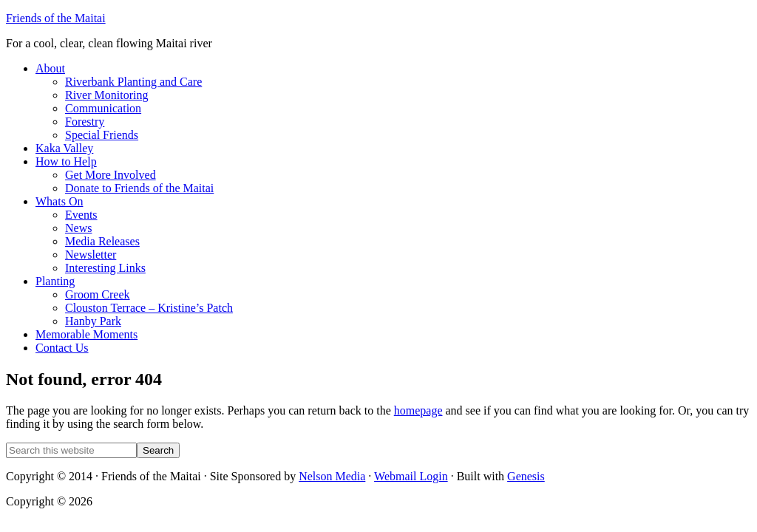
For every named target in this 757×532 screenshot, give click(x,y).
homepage (418, 410)
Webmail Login (411, 476)
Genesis (526, 476)
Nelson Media (332, 476)
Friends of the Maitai (56, 18)
